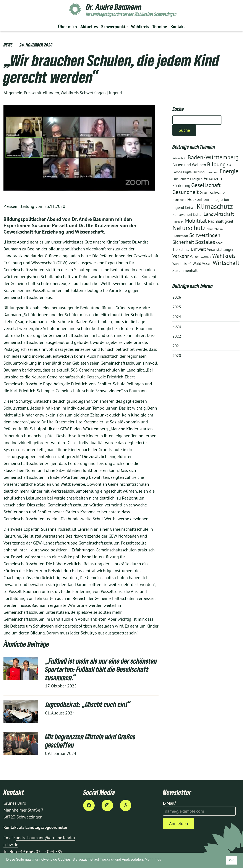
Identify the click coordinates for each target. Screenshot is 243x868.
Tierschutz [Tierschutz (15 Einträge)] (181, 249)
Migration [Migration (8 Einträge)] (178, 222)
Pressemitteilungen (41, 93)
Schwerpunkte (114, 27)
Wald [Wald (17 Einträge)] (197, 263)
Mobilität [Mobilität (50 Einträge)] (196, 221)
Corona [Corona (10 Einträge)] (177, 172)
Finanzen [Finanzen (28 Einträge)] (213, 178)
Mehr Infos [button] (153, 859)
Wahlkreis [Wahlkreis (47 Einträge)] (224, 256)
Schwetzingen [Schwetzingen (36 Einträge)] (205, 235)
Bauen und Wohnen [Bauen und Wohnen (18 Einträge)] (189, 165)
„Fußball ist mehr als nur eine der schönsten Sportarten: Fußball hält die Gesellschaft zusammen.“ (101, 669)
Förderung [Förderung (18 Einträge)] (181, 186)
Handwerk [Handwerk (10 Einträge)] (179, 200)
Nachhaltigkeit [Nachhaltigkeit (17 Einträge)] (221, 221)
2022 (177, 336)
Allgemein (13, 93)
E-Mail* (170, 803)
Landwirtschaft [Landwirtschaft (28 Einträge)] (219, 214)
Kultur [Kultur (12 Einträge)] (198, 215)
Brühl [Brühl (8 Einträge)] (230, 165)
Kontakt (178, 27)
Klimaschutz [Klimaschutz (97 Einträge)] (215, 206)
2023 (177, 326)
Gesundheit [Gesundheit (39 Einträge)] (185, 192)
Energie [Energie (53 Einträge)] (229, 171)
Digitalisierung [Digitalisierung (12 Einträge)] (194, 172)
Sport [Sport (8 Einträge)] (219, 243)
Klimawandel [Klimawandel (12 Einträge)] (182, 215)
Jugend (115, 93)
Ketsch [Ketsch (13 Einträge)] (190, 207)
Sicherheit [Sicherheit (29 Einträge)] (183, 242)
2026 (177, 297)
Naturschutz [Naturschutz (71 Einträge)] (189, 228)
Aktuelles (89, 27)
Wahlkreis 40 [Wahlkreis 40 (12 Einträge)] (182, 264)
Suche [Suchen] (184, 130)
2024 (177, 317)
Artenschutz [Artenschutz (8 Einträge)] (179, 158)
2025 (177, 307)
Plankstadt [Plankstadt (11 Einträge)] (180, 236)
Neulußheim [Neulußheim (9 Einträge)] (215, 229)
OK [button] (232, 860)
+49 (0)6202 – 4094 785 (40, 851)
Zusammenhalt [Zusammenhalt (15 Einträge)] (185, 270)
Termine (160, 27)
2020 (177, 356)
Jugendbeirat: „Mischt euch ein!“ (88, 704)
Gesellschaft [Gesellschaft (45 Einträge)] (206, 185)
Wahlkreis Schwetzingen (83, 93)
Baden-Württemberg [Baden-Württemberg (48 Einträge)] (213, 157)
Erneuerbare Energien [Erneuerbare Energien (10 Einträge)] (187, 179)
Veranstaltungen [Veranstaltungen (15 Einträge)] (221, 249)
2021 (177, 346)
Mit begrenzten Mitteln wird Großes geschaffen (90, 741)
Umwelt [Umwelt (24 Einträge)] (198, 249)
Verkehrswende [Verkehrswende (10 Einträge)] (201, 257)
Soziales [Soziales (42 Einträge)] (205, 242)
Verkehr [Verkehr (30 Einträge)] (181, 256)
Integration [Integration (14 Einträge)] (220, 200)
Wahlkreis (140, 27)
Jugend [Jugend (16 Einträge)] (178, 207)
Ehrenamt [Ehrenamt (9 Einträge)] (212, 172)
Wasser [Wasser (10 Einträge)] (207, 264)
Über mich (67, 27)
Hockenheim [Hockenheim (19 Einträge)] (199, 199)
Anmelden (179, 823)
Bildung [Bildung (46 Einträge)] (216, 164)
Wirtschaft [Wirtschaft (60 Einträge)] (226, 263)
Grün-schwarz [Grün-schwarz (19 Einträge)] (212, 192)
